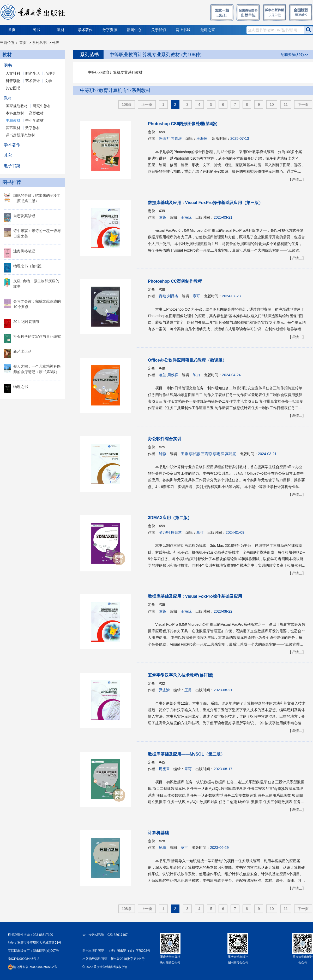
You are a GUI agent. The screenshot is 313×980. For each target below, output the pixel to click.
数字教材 (33, 128)
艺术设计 (33, 81)
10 (272, 105)
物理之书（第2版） (29, 266)
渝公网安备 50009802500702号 (35, 967)
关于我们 (159, 30)
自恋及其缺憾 (24, 216)
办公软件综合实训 (165, 439)
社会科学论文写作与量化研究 (37, 337)
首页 (12, 30)
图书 (36, 30)
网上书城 (183, 30)
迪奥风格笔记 (24, 251)
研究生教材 (42, 106)
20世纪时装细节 (26, 322)
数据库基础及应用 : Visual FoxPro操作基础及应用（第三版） (205, 203)
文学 (48, 81)
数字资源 (110, 30)
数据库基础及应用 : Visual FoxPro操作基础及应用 (195, 596)
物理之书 (21, 387)
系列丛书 (39, 43)
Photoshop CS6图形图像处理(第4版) (183, 124)
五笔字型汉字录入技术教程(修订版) (181, 675)
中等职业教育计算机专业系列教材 (115, 90)
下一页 (303, 105)
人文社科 (13, 73)
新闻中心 (134, 30)
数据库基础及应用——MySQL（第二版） (186, 754)
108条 (127, 105)
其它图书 (13, 88)
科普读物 (13, 81)
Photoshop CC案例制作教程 (175, 281)
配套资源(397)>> (294, 55)
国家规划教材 (17, 106)
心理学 (50, 73)
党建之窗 (208, 30)
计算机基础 (158, 833)
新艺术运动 (22, 351)
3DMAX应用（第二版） (170, 518)
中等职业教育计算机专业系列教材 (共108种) (156, 55)
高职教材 (36, 113)
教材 (61, 30)
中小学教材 (34, 120)
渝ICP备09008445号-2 (23, 959)
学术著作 (85, 30)
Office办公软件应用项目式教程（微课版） (187, 360)
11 (286, 105)
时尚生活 (33, 73)
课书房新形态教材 (20, 135)
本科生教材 (15, 113)
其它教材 (13, 128)
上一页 (147, 105)
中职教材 (13, 120)
